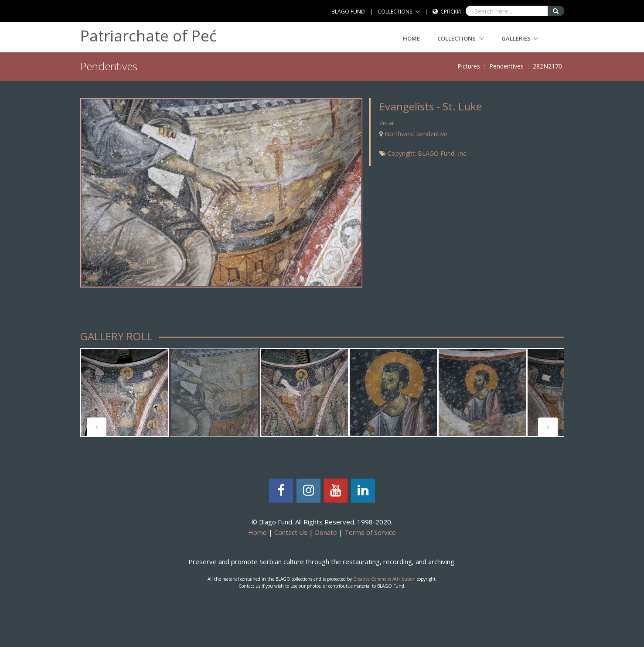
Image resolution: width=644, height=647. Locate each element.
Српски (451, 12)
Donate (326, 532)
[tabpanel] (125, 393)
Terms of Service (370, 532)
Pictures (469, 66)
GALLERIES (516, 38)
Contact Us (291, 532)
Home (411, 38)
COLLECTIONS (395, 12)
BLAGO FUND (348, 12)
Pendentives (506, 66)
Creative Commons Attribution (384, 579)
